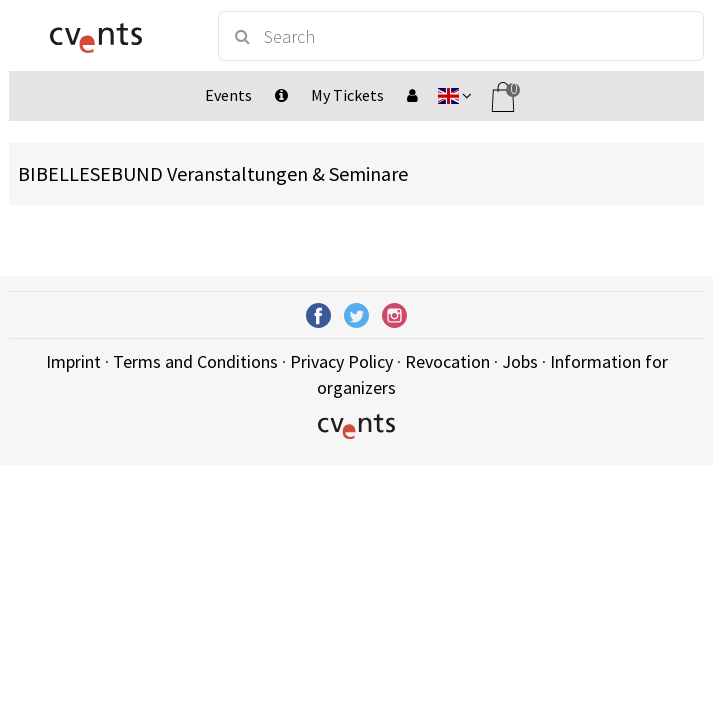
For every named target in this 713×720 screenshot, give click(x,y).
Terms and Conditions (195, 361)
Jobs (520, 361)
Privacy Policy (341, 361)
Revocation (447, 361)
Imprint (73, 361)
